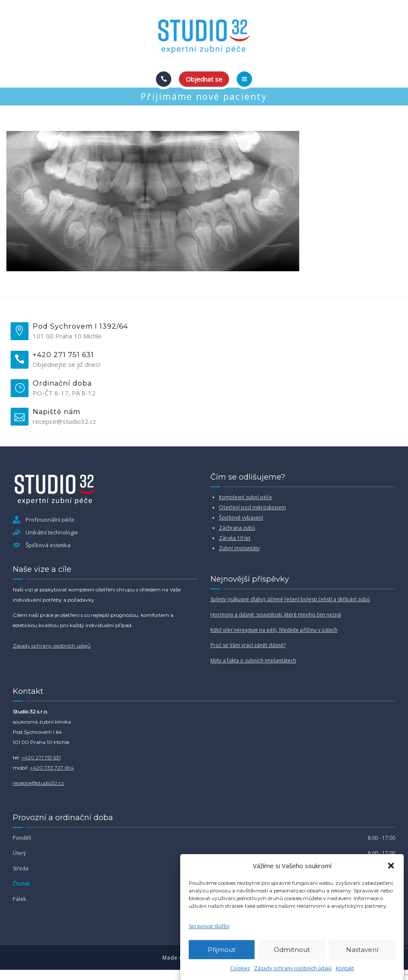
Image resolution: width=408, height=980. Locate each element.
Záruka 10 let (235, 538)
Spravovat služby (209, 926)
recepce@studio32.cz (38, 783)
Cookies (240, 968)
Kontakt (345, 968)
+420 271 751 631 (41, 757)
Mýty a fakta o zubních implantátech (253, 660)
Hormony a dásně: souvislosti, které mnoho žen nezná (276, 615)
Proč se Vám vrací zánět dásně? (248, 645)
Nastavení (362, 950)
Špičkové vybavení (241, 518)
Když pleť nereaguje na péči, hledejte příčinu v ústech (274, 630)
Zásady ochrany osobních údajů (293, 968)
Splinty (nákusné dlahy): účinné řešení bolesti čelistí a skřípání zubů (290, 599)
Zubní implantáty (239, 548)
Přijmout (222, 950)
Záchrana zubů (237, 528)
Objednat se (204, 79)
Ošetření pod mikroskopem (252, 507)
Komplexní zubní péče (245, 497)
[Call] (164, 79)
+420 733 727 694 (52, 768)
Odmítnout (292, 950)
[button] (391, 866)
